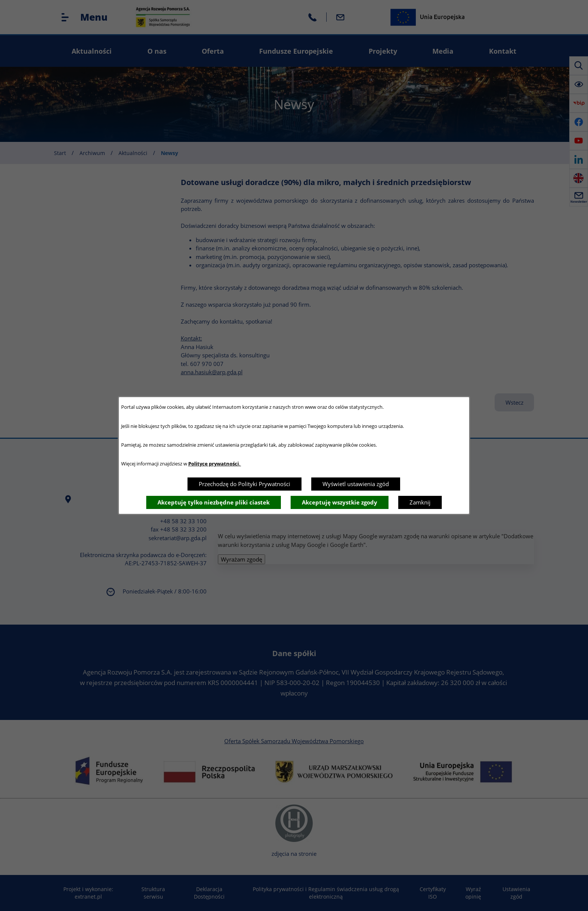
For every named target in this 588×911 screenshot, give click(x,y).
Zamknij (420, 502)
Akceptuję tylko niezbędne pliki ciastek (214, 502)
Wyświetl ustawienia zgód (356, 484)
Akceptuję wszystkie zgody (340, 502)
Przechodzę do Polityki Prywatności (244, 484)
